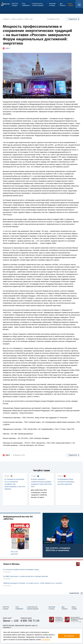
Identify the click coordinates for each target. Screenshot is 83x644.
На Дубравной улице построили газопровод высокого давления (66, 482)
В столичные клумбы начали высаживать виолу (21, 569)
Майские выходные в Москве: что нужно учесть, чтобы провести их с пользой (32, 583)
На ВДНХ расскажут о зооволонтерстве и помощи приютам (26, 576)
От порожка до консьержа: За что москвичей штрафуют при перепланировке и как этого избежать (15, 484)
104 (16, 621)
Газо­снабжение (19, 608)
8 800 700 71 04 (30, 621)
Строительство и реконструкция (33, 608)
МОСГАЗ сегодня (6, 608)
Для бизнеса (65, 608)
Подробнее (46, 640)
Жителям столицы (52, 608)
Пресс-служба (74, 608)
